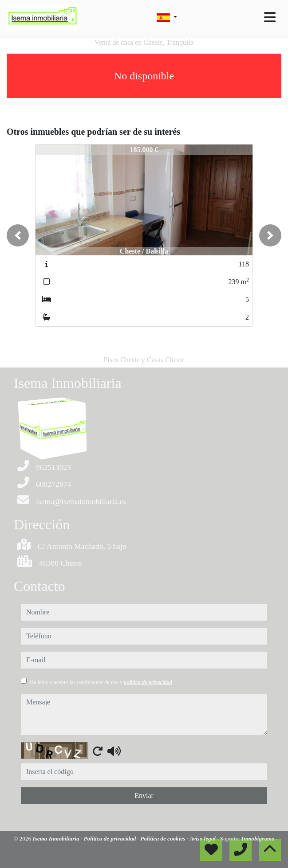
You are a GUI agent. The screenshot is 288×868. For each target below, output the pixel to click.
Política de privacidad (110, 839)
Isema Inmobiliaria (56, 839)
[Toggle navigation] (270, 17)
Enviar (144, 796)
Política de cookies (163, 839)
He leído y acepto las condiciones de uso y (101, 682)
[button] (18, 235)
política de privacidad (148, 682)
